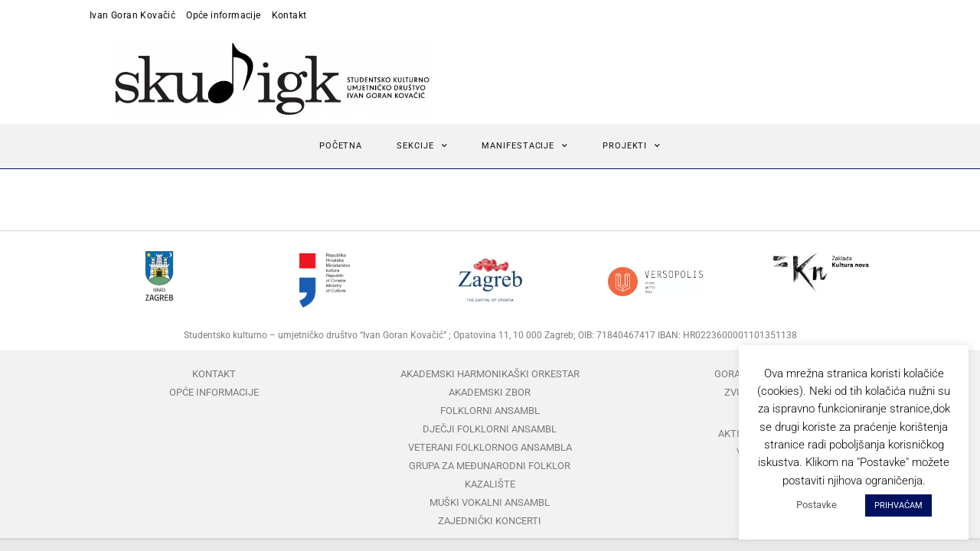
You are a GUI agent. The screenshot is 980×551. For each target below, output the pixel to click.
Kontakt (289, 15)
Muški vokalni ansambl (490, 502)
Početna (341, 146)
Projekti (632, 146)
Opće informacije (223, 15)
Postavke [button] (817, 505)
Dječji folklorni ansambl (490, 429)
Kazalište (490, 484)
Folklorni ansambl (490, 411)
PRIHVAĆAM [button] (898, 505)
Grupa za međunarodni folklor (490, 466)
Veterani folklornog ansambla (490, 447)
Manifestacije (525, 146)
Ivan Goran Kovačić (132, 15)
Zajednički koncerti (490, 521)
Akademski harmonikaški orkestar (490, 374)
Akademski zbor (490, 392)
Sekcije (422, 146)
